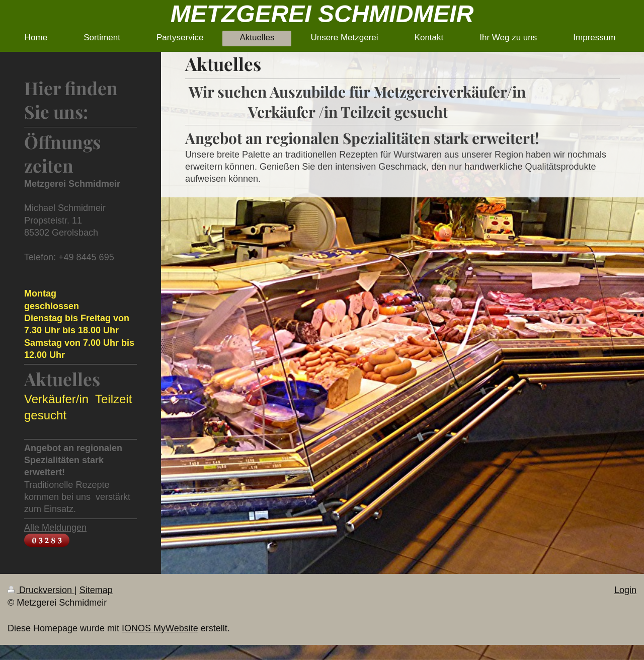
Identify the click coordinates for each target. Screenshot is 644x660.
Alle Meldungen (55, 528)
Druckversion (41, 590)
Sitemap (96, 590)
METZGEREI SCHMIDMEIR (322, 14)
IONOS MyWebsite (160, 628)
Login (625, 590)
